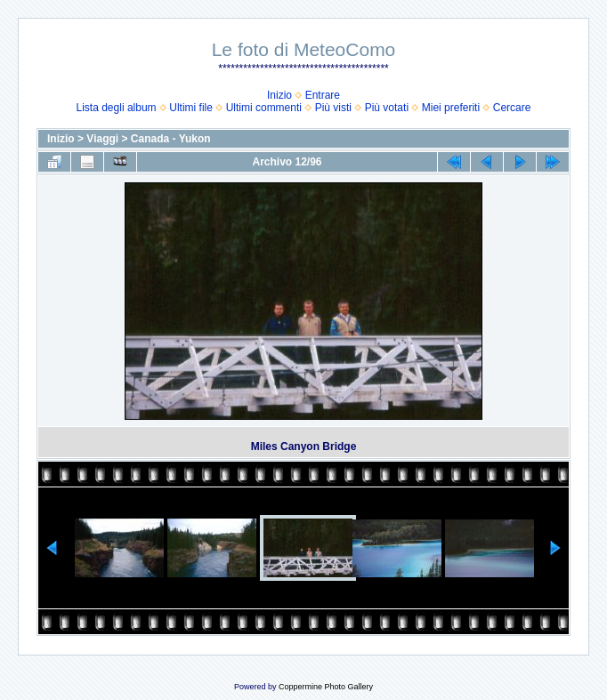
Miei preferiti (451, 108)
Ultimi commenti (264, 108)
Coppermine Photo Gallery (326, 687)
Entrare (323, 95)
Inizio (279, 95)
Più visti (333, 108)
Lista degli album (117, 108)
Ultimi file (191, 108)
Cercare (512, 108)
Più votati (387, 108)
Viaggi (102, 139)
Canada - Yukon (171, 139)
